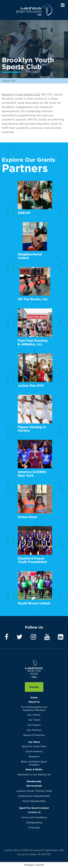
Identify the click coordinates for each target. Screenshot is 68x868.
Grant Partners (34, 752)
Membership (34, 781)
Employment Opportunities (34, 796)
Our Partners (34, 730)
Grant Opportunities (34, 801)
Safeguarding (34, 823)
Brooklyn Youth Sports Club (21, 95)
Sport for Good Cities (34, 747)
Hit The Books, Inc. (33, 299)
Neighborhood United (30, 256)
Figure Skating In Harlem (32, 429)
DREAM (24, 213)
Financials (34, 828)
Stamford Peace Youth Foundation (32, 560)
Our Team (34, 720)
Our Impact (34, 725)
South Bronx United (34, 603)
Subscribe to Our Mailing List (34, 775)
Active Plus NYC (31, 386)
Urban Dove (27, 517)
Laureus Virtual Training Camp (34, 791)
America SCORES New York (32, 474)
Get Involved (34, 786)
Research (34, 757)
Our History (34, 715)
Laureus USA (34, 10)
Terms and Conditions (34, 818)
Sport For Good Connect (34, 808)
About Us (34, 702)
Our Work (34, 742)
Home (34, 697)
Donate (34, 687)
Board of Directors (34, 735)
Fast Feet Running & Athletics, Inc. (33, 342)
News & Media (34, 769)
